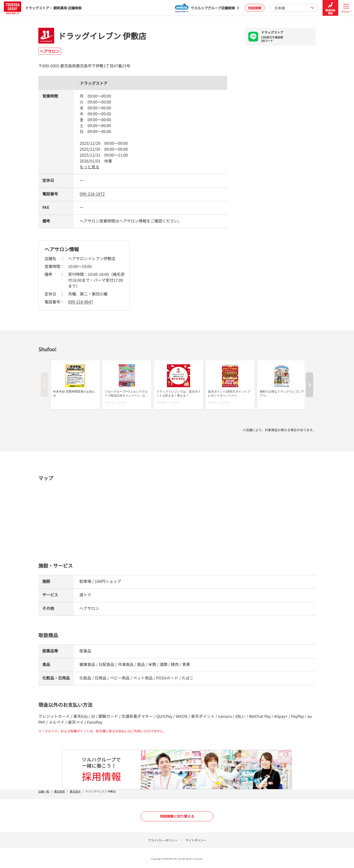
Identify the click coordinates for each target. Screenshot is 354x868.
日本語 (294, 8)
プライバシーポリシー (163, 840)
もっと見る (89, 167)
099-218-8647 (81, 302)
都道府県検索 (330, 8)
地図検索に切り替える (177, 816)
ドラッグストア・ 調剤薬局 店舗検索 (43, 8)
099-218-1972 (92, 194)
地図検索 (255, 8)
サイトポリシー (196, 840)
